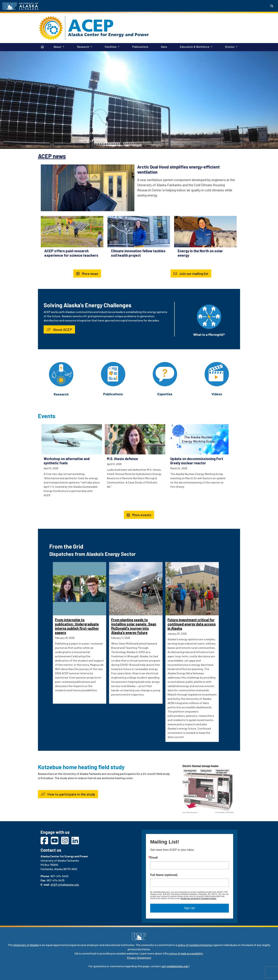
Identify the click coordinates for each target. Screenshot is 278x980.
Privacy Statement (139, 958)
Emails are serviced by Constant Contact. (199, 898)
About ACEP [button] (59, 329)
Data (163, 46)
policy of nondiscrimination (195, 945)
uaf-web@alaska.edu (175, 966)
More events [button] (139, 515)
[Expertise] (165, 374)
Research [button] (83, 47)
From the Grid (66, 546)
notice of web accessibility (186, 953)
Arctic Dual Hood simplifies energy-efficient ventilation (179, 169)
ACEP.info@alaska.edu (65, 884)
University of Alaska (26, 945)
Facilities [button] (111, 47)
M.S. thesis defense (122, 459)
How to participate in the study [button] (68, 794)
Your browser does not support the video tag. (139, 99)
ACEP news (52, 156)
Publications (140, 46)
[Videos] (217, 374)
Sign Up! (189, 908)
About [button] (57, 47)
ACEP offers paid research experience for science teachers (71, 253)
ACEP (91, 25)
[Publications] (113, 374)
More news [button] (87, 274)
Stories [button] (230, 47)
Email (154, 858)
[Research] (61, 374)
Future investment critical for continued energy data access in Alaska (192, 624)
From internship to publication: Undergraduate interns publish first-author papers (77, 626)
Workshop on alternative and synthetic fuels (67, 461)
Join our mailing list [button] (191, 274)
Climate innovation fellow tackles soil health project (138, 253)
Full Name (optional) (164, 875)
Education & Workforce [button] (195, 47)
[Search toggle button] (272, 6)
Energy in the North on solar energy (200, 253)
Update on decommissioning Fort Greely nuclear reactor (197, 461)
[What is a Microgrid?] (209, 316)
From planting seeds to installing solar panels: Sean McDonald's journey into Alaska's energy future (134, 626)
